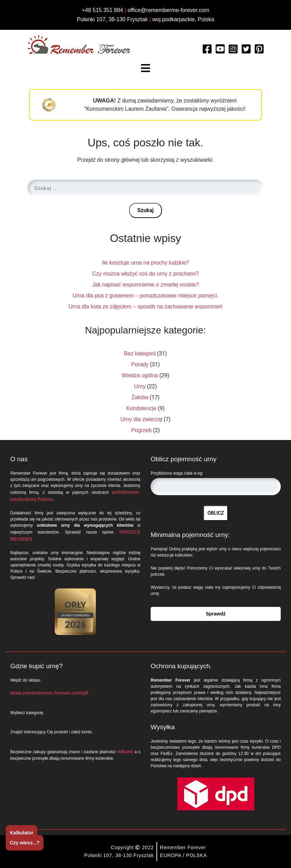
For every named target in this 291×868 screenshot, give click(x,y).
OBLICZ (216, 513)
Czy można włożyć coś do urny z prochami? (145, 274)
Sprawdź (216, 614)
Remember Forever (183, 847)
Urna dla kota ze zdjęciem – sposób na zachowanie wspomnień (145, 307)
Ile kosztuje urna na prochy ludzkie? (145, 263)
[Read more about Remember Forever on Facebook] (207, 51)
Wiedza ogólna (140, 375)
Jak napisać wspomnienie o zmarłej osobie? (145, 285)
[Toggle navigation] (145, 68)
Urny (140, 386)
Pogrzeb (141, 430)
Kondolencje (141, 408)
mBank (125, 751)
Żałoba (140, 397)
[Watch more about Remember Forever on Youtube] (220, 51)
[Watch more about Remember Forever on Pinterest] (259, 51)
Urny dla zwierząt (142, 419)
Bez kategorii (140, 353)
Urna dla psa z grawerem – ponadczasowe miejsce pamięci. (145, 296)
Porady (140, 364)
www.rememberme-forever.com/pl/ (49, 693)
